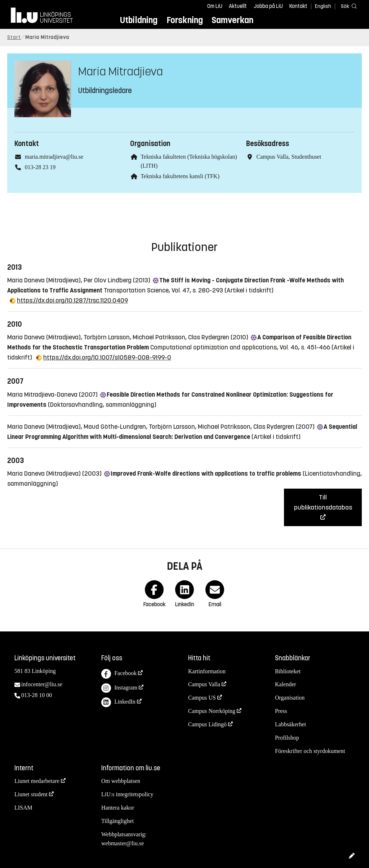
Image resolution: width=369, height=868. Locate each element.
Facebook (119, 674)
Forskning (185, 20)
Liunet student (31, 794)
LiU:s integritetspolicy (127, 794)
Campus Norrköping (212, 711)
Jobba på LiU (268, 6)
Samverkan (232, 20)
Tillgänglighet (117, 821)
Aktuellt (238, 6)
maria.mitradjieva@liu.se (54, 157)
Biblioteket (288, 671)
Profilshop (287, 738)
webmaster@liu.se (123, 843)
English (323, 6)
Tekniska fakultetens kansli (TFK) (180, 176)
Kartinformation (207, 671)
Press (281, 711)
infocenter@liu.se (42, 684)
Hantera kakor (118, 808)
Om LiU (215, 6)
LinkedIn (118, 702)
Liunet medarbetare (37, 781)
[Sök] (347, 6)
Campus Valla (204, 684)
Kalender (286, 684)
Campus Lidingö (207, 724)
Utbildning (139, 20)
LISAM (23, 808)
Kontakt (298, 6)
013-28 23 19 (40, 167)
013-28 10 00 (37, 695)
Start (14, 37)
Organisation (290, 698)
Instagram (119, 688)
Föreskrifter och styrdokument (310, 751)
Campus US (202, 698)
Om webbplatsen (121, 781)
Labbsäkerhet (290, 724)
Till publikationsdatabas (323, 502)
